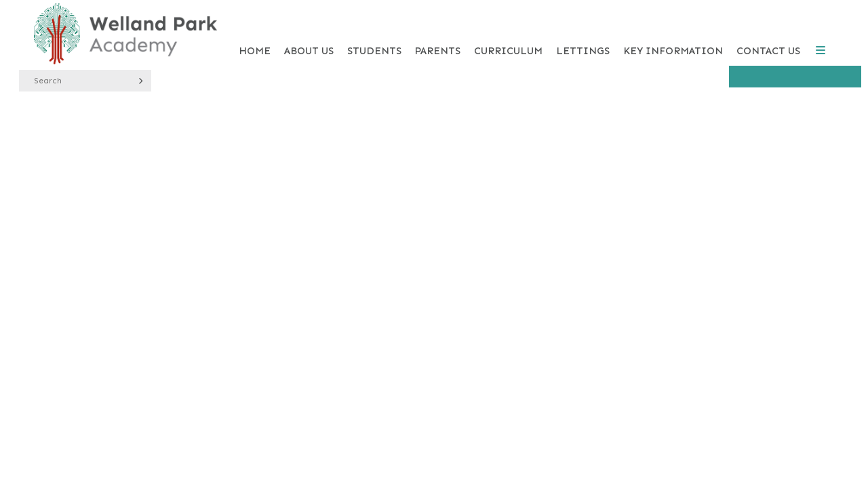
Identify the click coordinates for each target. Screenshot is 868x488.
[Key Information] (673, 34)
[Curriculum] (508, 34)
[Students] (374, 34)
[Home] (125, 34)
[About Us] (309, 34)
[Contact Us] (768, 34)
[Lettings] (583, 34)
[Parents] (438, 34)
